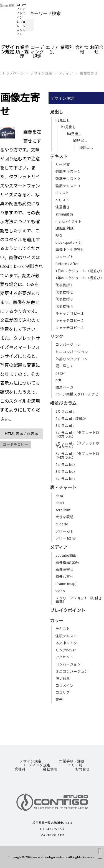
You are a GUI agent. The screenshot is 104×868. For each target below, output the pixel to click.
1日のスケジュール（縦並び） (80, 271)
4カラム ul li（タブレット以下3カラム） (78, 434)
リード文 (63, 164)
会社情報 (82, 49)
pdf (58, 380)
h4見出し (74, 134)
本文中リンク (66, 643)
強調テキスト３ (68, 186)
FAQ (59, 235)
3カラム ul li (65, 425)
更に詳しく (64, 366)
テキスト (59, 156)
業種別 (67, 47)
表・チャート (63, 487)
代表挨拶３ (64, 299)
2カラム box (65, 464)
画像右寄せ (64, 576)
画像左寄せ (89, 73)
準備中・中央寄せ (70, 249)
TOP (100, 858)
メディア (66, 73)
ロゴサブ (63, 692)
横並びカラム (63, 403)
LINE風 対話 (65, 228)
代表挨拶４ (64, 306)
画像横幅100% (67, 562)
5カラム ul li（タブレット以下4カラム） (78, 445)
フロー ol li (64, 531)
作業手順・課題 (22, 52)
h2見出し (63, 120)
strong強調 (64, 214)
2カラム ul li (65, 411)
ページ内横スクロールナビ (77, 394)
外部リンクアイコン (72, 359)
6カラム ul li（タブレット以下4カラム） (78, 455)
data (59, 496)
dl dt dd (62, 524)
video (60, 591)
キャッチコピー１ (70, 313)
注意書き (63, 207)
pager (60, 373)
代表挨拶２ (64, 292)
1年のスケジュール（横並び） (80, 278)
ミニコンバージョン (72, 352)
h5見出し (80, 140)
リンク (57, 336)
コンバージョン (68, 344)
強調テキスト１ (68, 171)
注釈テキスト (66, 636)
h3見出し (69, 127)
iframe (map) (66, 583)
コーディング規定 (37, 52)
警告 (59, 699)
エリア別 (52, 49)
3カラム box (65, 471)
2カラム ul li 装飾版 (71, 418)
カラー (57, 620)
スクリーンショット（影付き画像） (79, 600)
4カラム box (65, 478)
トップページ (13, 73)
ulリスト (62, 193)
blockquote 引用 (69, 242)
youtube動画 (66, 555)
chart (60, 503)
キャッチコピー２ (70, 320)
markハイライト (69, 221)
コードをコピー (15, 444)
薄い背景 (63, 678)
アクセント (64, 657)
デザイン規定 (7, 49)
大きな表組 (64, 517)
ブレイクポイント (68, 610)
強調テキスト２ (68, 179)
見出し (57, 112)
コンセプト (64, 257)
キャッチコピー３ (70, 328)
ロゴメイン (64, 685)
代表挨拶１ (64, 285)
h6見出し (86, 147)
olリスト (62, 200)
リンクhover (66, 650)
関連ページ (64, 387)
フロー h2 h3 (66, 538)
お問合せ (82, 769)
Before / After (67, 264)
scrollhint (63, 510)
